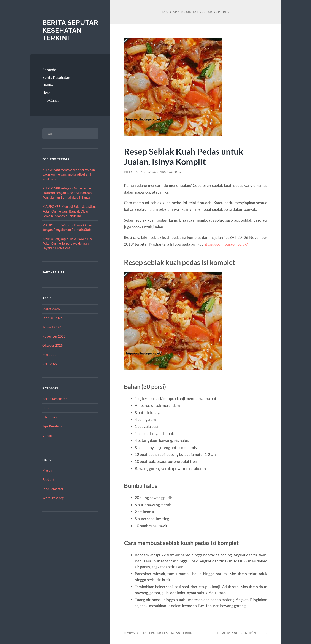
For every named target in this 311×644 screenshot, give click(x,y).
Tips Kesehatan (53, 426)
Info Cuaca (51, 100)
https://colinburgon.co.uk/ (226, 244)
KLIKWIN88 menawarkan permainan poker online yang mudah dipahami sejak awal (69, 174)
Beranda (49, 70)
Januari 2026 (52, 327)
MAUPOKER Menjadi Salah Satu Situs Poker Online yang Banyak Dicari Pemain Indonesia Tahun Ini (69, 211)
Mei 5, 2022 (133, 172)
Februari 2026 (52, 318)
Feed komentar (53, 489)
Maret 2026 (51, 309)
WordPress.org (53, 498)
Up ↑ (264, 633)
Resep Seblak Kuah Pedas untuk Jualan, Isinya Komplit (184, 156)
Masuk (47, 470)
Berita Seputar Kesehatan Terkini (70, 30)
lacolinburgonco (164, 172)
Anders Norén (244, 633)
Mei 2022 (49, 355)
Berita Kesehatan (56, 77)
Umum (48, 85)
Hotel (47, 93)
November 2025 (54, 336)
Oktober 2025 (53, 345)
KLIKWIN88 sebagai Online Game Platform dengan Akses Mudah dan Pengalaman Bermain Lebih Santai (67, 193)
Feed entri (49, 479)
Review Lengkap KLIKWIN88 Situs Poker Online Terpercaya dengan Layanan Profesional (67, 243)
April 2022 (50, 364)
